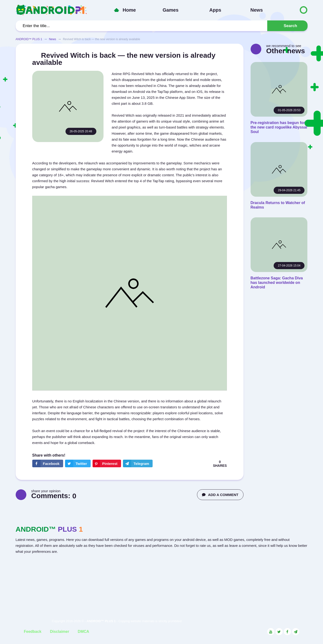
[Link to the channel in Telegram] (296, 632)
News (257, 10)
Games (171, 10)
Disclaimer (59, 632)
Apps (215, 10)
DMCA (84, 632)
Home (129, 10)
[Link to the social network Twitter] (279, 632)
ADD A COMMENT (220, 495)
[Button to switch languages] (294, 10)
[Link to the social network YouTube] (271, 632)
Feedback (33, 632)
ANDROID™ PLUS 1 (29, 39)
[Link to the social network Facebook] (287, 632)
